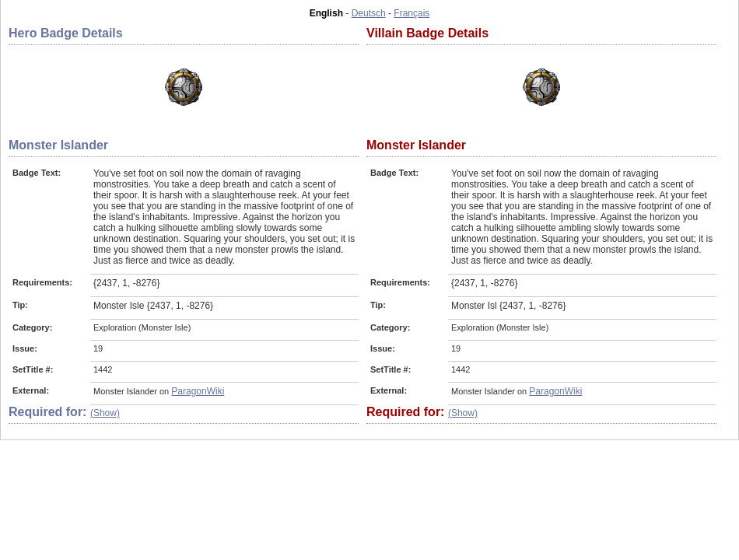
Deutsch (369, 13)
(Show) (105, 413)
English (326, 13)
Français (412, 13)
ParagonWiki (198, 391)
